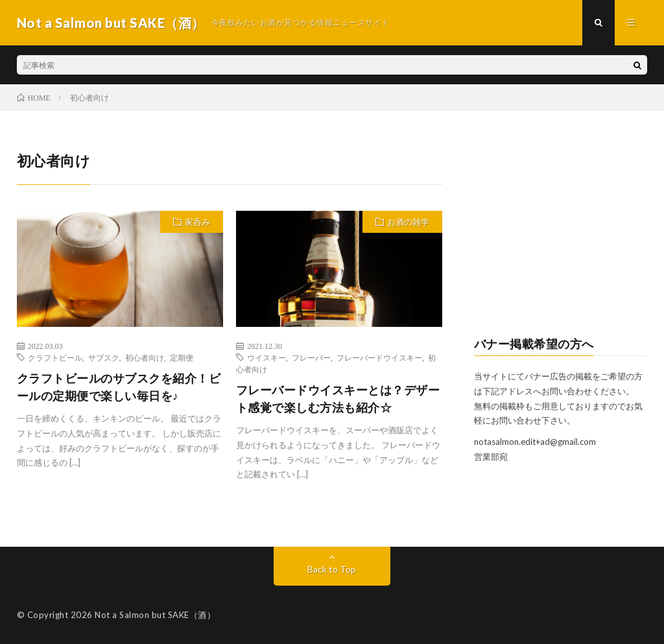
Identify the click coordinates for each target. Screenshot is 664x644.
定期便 (182, 357)
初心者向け (145, 357)
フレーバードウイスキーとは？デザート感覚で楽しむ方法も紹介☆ (338, 399)
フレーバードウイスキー (379, 357)
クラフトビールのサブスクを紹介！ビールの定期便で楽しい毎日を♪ (119, 387)
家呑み (197, 222)
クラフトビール (55, 357)
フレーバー (311, 357)
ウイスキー (267, 357)
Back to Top (332, 569)
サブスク (104, 357)
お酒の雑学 (408, 222)
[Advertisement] (561, 231)
